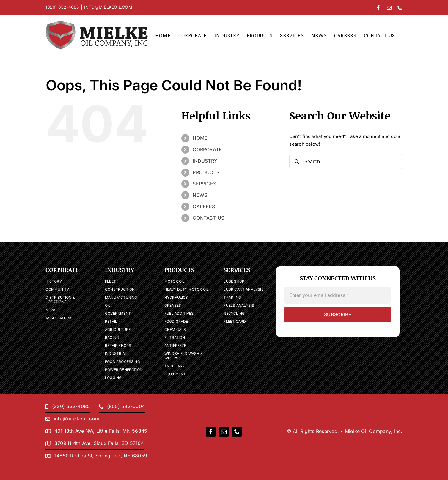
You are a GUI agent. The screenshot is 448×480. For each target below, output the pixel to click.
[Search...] (346, 161)
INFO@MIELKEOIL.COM (108, 7)
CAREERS (204, 207)
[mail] (224, 432)
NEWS (200, 195)
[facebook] (211, 432)
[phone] (237, 432)
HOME (200, 138)
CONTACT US (208, 218)
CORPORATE (207, 149)
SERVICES (204, 184)
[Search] (297, 161)
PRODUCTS (206, 172)
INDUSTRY (205, 161)
